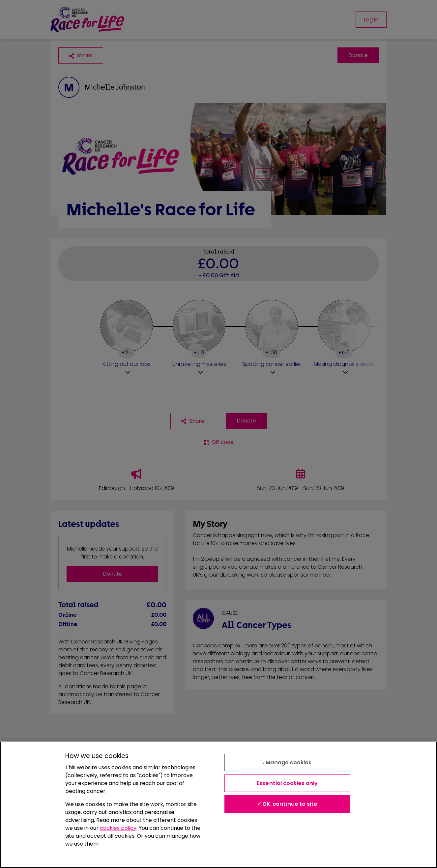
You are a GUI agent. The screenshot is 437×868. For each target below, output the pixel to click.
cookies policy (118, 828)
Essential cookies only (287, 783)
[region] (218, 805)
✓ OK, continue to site (287, 804)
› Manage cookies (287, 762)
